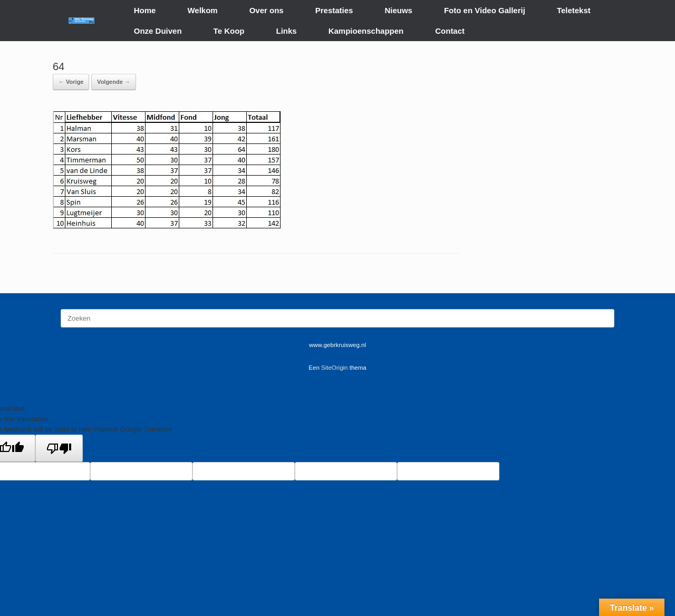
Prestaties (334, 10)
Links (287, 31)
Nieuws (398, 10)
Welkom (202, 10)
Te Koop (229, 31)
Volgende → (114, 82)
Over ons (267, 10)
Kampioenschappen (366, 31)
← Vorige (71, 82)
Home (145, 10)
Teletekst (574, 10)
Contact (450, 31)
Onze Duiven (158, 31)
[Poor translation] (59, 448)
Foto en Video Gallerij (485, 10)
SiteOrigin (335, 368)
